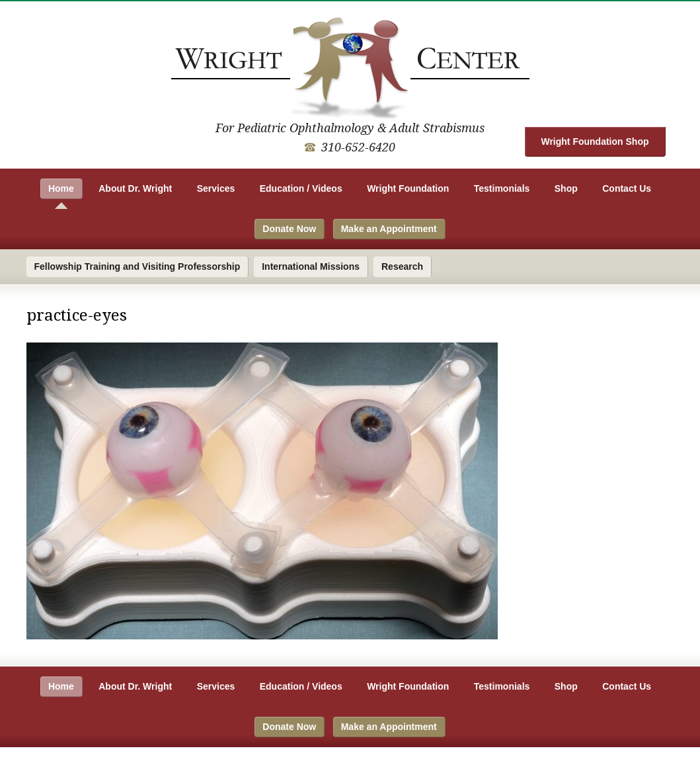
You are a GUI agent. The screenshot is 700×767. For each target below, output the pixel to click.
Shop (566, 188)
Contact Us (627, 188)
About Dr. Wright (135, 188)
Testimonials (502, 188)
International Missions (311, 266)
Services (216, 188)
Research (402, 266)
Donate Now (289, 229)
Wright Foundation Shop (595, 141)
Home (61, 188)
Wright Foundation (408, 188)
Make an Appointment (389, 229)
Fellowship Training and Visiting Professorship (137, 266)
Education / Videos (301, 188)
